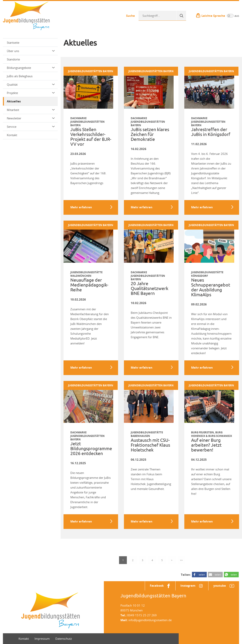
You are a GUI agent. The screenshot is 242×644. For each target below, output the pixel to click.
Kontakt (12, 135)
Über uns (31, 51)
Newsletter (31, 118)
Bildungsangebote (31, 68)
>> (181, 560)
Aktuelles (14, 101)
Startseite (13, 43)
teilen (202, 575)
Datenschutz (64, 639)
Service (31, 127)
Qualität (31, 84)
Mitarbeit (31, 110)
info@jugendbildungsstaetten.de (150, 620)
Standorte (13, 59)
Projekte (31, 93)
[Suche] (181, 16)
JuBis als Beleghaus (20, 76)
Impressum (42, 639)
